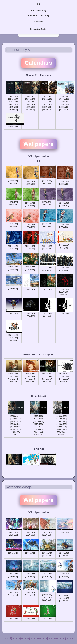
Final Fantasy (40, 11)
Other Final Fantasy (40, 15)
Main (38, 4)
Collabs (39, 22)
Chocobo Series (39, 29)
